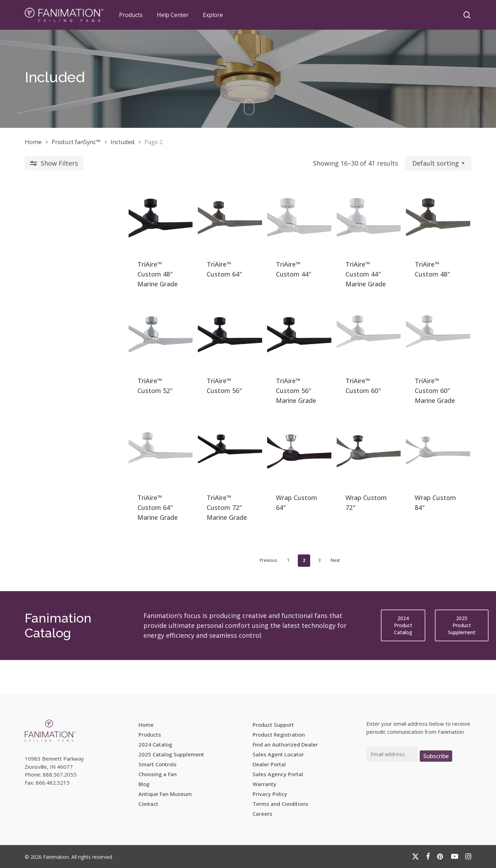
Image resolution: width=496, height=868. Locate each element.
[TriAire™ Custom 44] (247, 228)
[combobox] (438, 164)
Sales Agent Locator (278, 754)
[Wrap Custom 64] (247, 484)
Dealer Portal (269, 764)
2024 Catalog (155, 744)
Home (33, 142)
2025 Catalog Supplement (171, 754)
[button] (403, 659)
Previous (217, 594)
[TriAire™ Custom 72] (157, 484)
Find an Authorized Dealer (285, 744)
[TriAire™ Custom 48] (67, 228)
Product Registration (279, 735)
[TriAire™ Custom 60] (338, 356)
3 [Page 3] (268, 594)
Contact (148, 804)
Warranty (264, 784)
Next (284, 594)
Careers (262, 814)
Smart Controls (158, 764)
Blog (144, 784)
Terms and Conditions (281, 804)
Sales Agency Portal (278, 774)
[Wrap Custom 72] (338, 484)
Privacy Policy (270, 794)
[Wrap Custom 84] (428, 484)
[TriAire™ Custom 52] (67, 356)
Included (123, 142)
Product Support (273, 725)
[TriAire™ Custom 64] (157, 228)
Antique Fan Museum (165, 794)
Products (150, 735)
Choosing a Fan (158, 774)
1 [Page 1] (237, 594)
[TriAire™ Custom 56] (157, 356)
